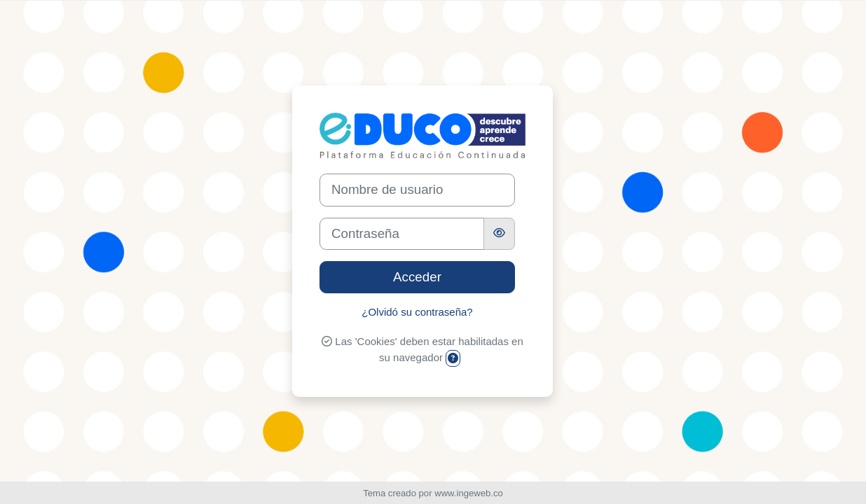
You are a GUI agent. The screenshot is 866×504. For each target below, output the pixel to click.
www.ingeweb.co (469, 493)
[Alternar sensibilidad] (499, 234)
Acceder (417, 277)
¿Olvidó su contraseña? (417, 312)
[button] (453, 359)
